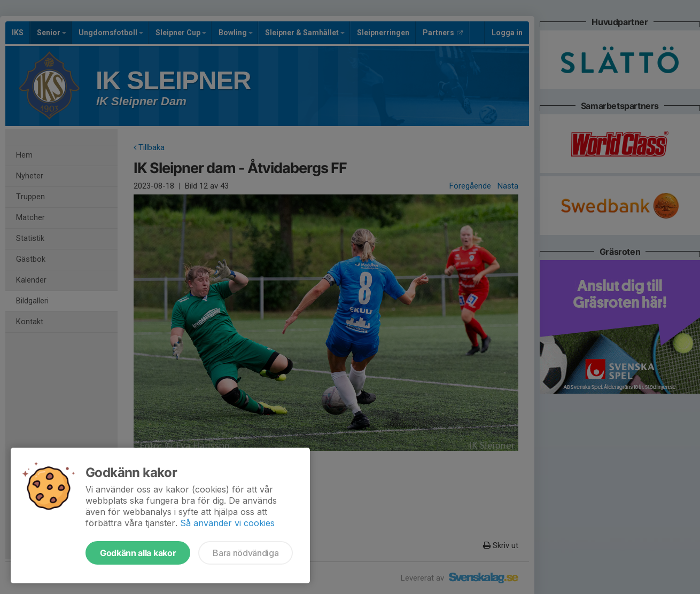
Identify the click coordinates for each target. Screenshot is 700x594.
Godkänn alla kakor (138, 553)
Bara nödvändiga (246, 553)
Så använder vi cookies (227, 523)
